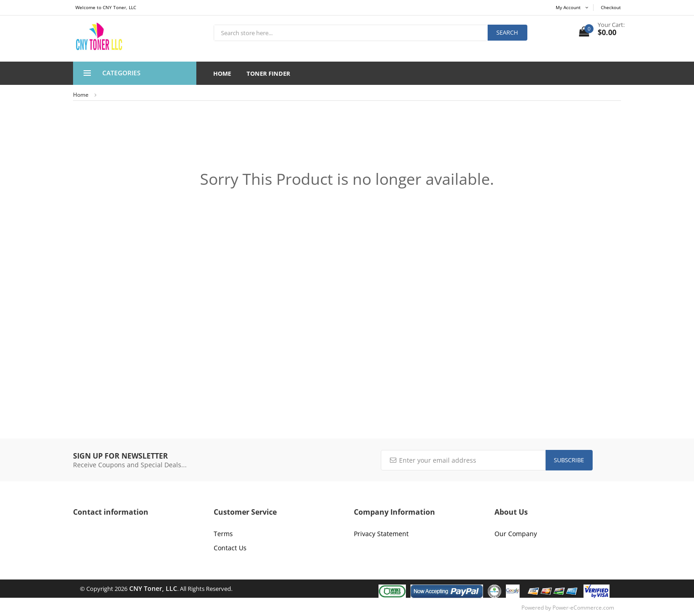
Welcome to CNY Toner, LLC (106, 7)
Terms (223, 534)
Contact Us (230, 548)
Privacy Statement (381, 534)
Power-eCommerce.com (583, 608)
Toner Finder (268, 73)
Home (222, 73)
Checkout (611, 7)
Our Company (516, 534)
